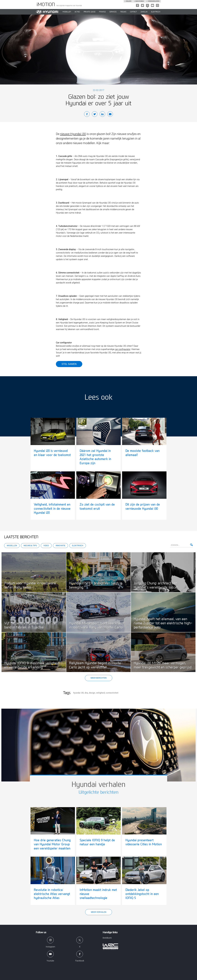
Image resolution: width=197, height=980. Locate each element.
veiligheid (100, 693)
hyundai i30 (78, 693)
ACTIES (77, 12)
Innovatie (60, 545)
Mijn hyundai (140, 1)
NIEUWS (123, 12)
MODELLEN (67, 12)
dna (86, 693)
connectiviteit (112, 693)
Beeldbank (107, 938)
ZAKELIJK (144, 12)
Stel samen (69, 364)
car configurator (123, 349)
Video (46, 545)
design (92, 693)
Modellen (12, 545)
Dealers (129, 1)
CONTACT (133, 12)
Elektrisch (156, 12)
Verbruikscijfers (154, 1)
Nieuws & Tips (30, 545)
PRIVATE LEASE (90, 12)
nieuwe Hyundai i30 (73, 134)
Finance (102, 12)
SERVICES (113, 12)
